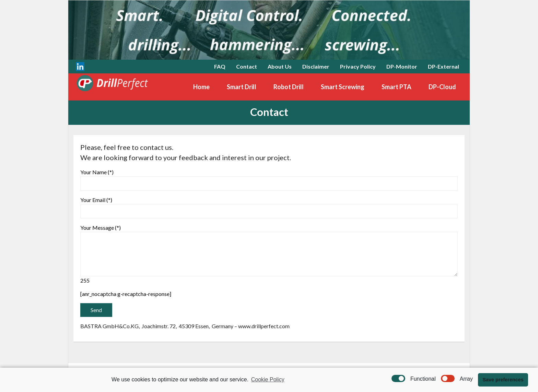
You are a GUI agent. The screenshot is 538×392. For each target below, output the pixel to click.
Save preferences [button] (503, 380)
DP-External (443, 66)
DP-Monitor (402, 66)
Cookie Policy (268, 379)
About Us (280, 66)
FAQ (220, 66)
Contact (247, 66)
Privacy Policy (358, 66)
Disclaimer (316, 66)
